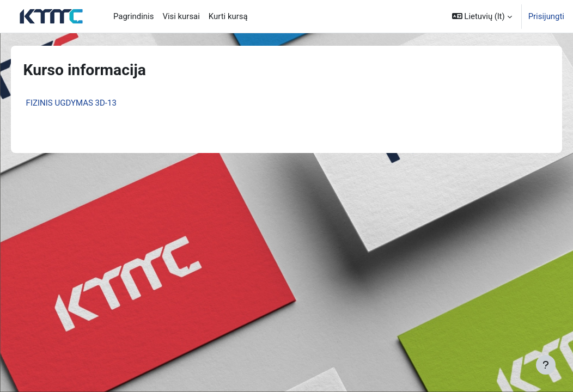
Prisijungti (546, 16)
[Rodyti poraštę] (546, 365)
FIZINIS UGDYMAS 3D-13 (87, 103)
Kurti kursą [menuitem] (228, 16)
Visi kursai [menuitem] (181, 16)
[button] (482, 16)
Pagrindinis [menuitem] (133, 16)
